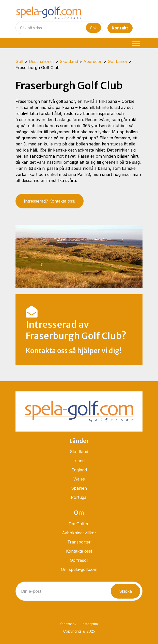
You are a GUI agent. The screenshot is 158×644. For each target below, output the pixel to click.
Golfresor (79, 560)
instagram (90, 624)
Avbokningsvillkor (79, 533)
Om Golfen (79, 524)
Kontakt (120, 28)
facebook (68, 624)
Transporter (79, 542)
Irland (79, 461)
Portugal (79, 497)
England (79, 470)
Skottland (79, 452)
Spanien (79, 488)
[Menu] (136, 43)
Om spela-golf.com (79, 569)
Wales (79, 479)
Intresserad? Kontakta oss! (50, 201)
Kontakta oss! (79, 551)
